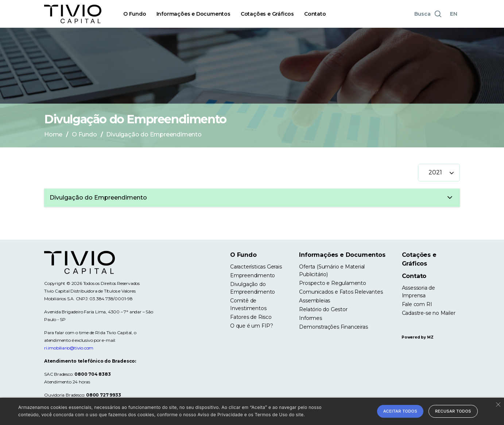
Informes (310, 318)
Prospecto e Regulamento (332, 283)
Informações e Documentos (193, 14)
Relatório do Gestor (323, 309)
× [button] (498, 404)
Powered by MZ (417, 337)
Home (53, 134)
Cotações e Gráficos (267, 14)
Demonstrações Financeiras (333, 327)
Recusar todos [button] (453, 411)
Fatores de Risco (251, 317)
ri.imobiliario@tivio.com (69, 348)
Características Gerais (256, 267)
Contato (315, 14)
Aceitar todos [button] (400, 411)
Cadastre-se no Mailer (429, 313)
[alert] (252, 411)
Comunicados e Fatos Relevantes (341, 292)
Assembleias (315, 301)
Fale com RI (417, 304)
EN (454, 14)
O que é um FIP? (252, 326)
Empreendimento (253, 275)
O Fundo (135, 14)
